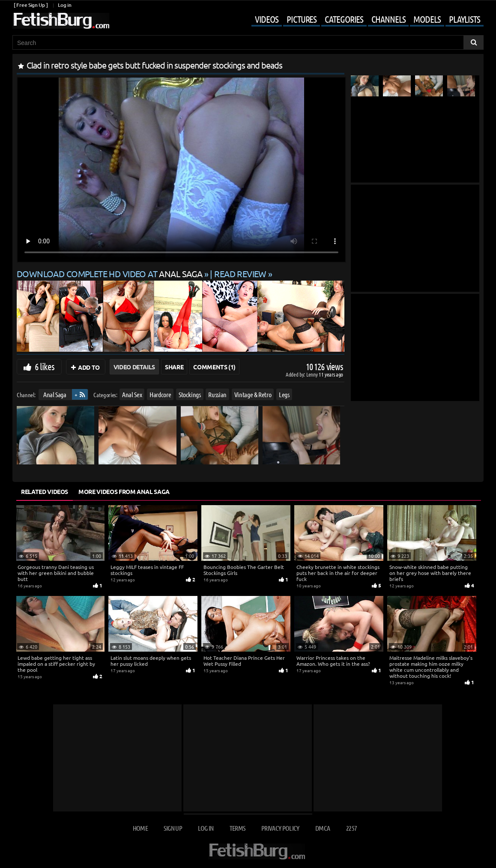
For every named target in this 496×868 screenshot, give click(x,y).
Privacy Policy (280, 828)
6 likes (45, 366)
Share (174, 367)
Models (427, 19)
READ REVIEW (240, 274)
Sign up (173, 828)
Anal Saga (55, 394)
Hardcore (160, 394)
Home (140, 828)
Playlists (465, 19)
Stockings (190, 394)
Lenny (312, 374)
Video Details (134, 367)
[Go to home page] (61, 21)
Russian (217, 394)
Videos (267, 19)
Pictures (302, 19)
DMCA (323, 828)
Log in (64, 5)
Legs (284, 394)
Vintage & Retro (253, 394)
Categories (344, 19)
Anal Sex (132, 394)
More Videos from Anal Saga (124, 491)
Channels (388, 19)
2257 (351, 828)
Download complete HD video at (111, 274)
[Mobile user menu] (361, 20)
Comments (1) (214, 367)
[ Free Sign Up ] (31, 5)
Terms (238, 828)
